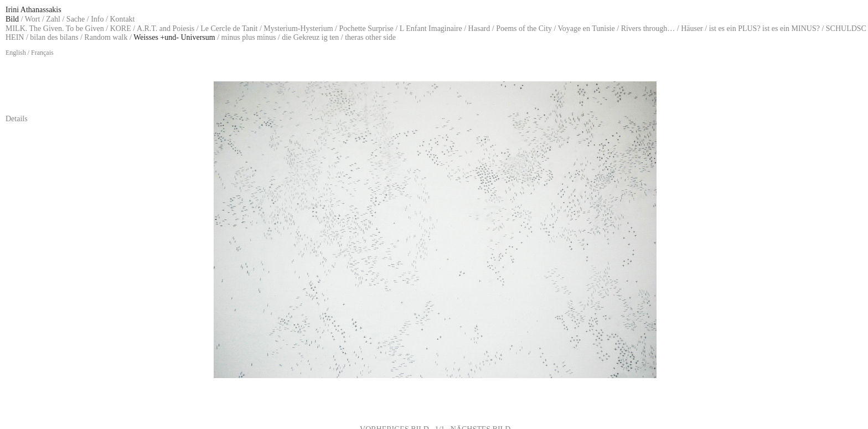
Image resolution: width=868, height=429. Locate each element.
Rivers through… (648, 29)
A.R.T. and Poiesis (166, 29)
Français (42, 53)
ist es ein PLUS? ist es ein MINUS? (764, 29)
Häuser (692, 29)
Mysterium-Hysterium (298, 29)
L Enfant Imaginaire (431, 29)
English (16, 53)
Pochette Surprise (366, 29)
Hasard (479, 29)
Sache (76, 19)
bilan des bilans (54, 37)
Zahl (53, 19)
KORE (121, 29)
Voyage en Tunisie (587, 29)
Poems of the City (524, 29)
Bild (12, 19)
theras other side (370, 37)
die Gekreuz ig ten (310, 37)
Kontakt (122, 19)
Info (97, 19)
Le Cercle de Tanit (229, 29)
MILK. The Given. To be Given (55, 29)
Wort (33, 19)
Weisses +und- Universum (174, 37)
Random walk (106, 37)
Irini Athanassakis (33, 10)
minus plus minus (249, 37)
